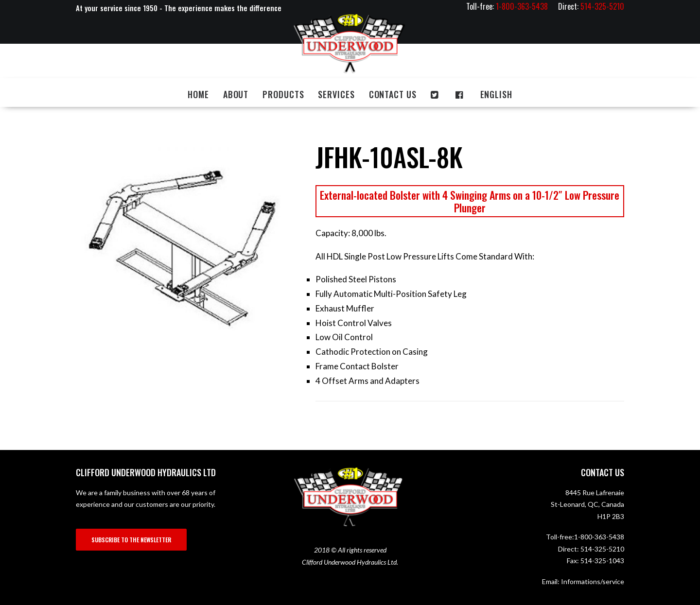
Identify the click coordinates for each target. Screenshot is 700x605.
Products (283, 94)
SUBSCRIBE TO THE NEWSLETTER (131, 540)
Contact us (393, 94)
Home (198, 94)
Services (336, 94)
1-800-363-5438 (599, 537)
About (236, 94)
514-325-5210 (602, 549)
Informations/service (593, 581)
